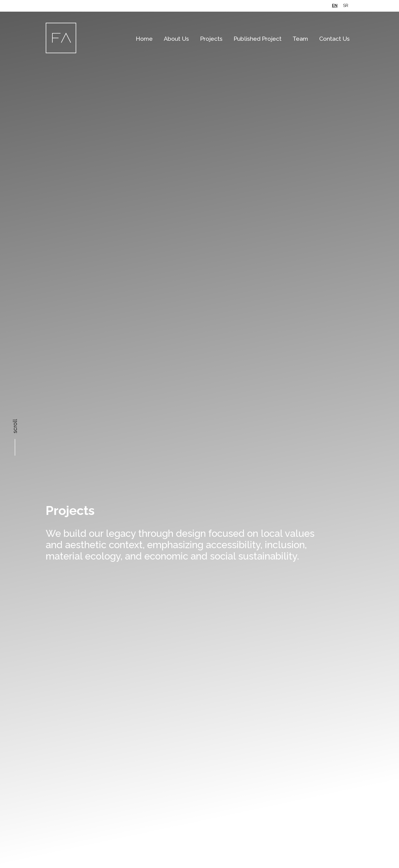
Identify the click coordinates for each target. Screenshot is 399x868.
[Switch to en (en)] (335, 6)
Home (144, 39)
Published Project (258, 39)
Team (300, 39)
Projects (211, 39)
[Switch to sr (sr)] (346, 6)
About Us (176, 39)
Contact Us (334, 39)
